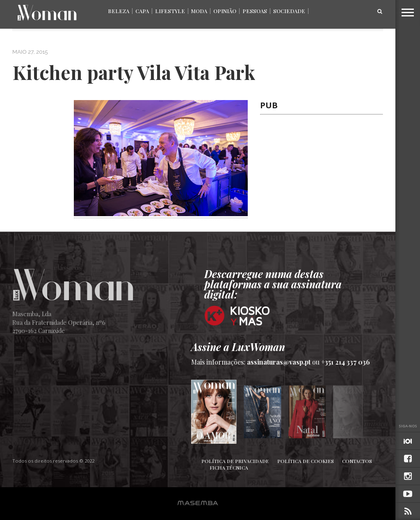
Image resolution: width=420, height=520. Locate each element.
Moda (199, 11)
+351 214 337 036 (346, 362)
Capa (142, 11)
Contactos (357, 461)
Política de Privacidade (235, 461)
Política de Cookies (306, 461)
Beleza (119, 11)
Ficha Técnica (229, 468)
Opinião (225, 11)
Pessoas (255, 11)
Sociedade (289, 11)
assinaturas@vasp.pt (279, 362)
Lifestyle (170, 11)
